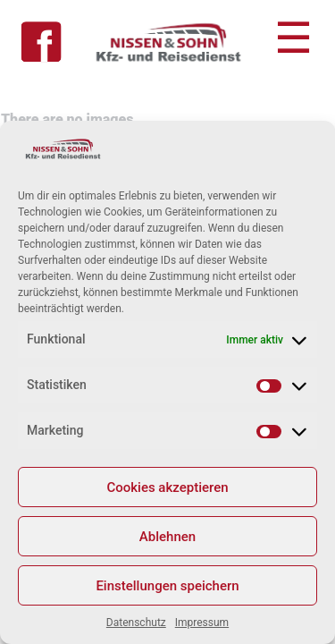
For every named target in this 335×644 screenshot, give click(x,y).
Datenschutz (136, 623)
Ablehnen (167, 537)
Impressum (202, 623)
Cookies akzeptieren (167, 487)
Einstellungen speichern (167, 586)
